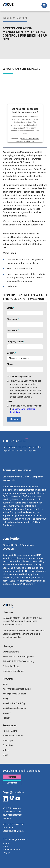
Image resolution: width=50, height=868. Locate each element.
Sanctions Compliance (13, 671)
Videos (6, 750)
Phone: (10, 364)
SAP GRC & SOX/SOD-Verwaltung (18, 661)
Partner (6, 718)
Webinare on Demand (13, 736)
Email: (10, 308)
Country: (11, 353)
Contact (12, 777)
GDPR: (10, 401)
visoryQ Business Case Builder (17, 689)
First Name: (13, 319)
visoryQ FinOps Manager (14, 694)
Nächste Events (10, 731)
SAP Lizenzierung (11, 652)
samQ (5, 684)
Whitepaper (8, 741)
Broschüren (8, 745)
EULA (5, 846)
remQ (5, 699)
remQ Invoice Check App (14, 703)
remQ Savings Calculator (14, 708)
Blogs (5, 755)
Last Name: (13, 330)
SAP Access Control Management (18, 657)
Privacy (6, 853)
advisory (7, 713)
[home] (8, 5)
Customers (12, 783)
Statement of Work (11, 850)
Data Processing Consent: (20, 377)
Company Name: (15, 342)
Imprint (6, 843)
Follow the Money (11, 666)
